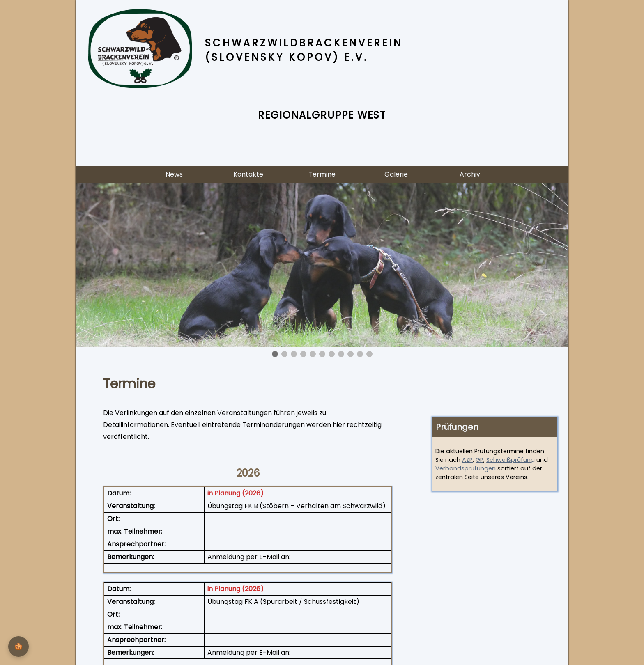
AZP (467, 460)
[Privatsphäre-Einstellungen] (18, 647)
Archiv (470, 174)
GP (480, 460)
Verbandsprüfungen (466, 468)
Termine (322, 174)
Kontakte (248, 174)
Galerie (396, 174)
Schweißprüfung (511, 460)
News (174, 174)
